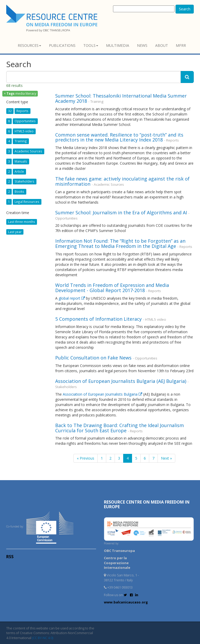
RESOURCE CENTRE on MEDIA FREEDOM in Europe (147, 504)
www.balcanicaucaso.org (126, 602)
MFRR (181, 45)
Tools (91, 45)
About (162, 45)
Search (185, 9)
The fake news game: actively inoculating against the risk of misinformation (122, 181)
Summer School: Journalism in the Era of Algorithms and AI (122, 212)
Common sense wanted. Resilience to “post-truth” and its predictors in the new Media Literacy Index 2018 (119, 137)
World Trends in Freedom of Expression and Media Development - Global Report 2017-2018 (112, 288)
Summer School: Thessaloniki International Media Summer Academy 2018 (121, 98)
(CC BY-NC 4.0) (43, 638)
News (142, 45)
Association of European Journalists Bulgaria (103, 394)
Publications (62, 45)
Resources (29, 45)
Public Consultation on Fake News (93, 358)
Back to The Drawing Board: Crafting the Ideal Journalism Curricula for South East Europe (120, 428)
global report (72, 298)
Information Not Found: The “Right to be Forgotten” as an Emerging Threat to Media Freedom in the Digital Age (120, 243)
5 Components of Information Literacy (98, 319)
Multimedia (118, 45)
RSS (10, 557)
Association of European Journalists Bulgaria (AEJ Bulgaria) (121, 381)
